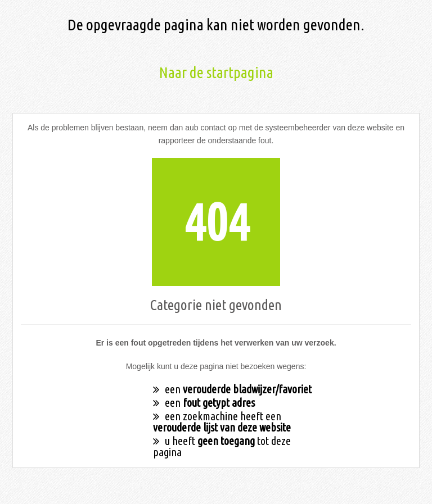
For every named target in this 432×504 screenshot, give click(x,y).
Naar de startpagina (216, 72)
